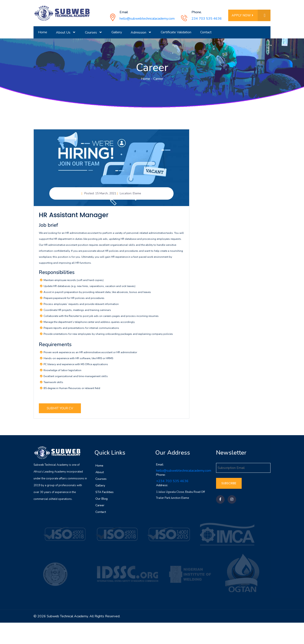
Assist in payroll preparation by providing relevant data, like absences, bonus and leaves (97, 294)
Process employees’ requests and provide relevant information (81, 306)
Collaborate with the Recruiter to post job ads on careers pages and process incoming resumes (101, 318)
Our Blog (102, 501)
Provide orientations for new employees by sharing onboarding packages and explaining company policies (108, 336)
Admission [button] (139, 32)
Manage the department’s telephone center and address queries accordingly (89, 324)
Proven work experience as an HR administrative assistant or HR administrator (90, 354)
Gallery (117, 32)
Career (100, 507)
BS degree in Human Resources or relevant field (72, 390)
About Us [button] (64, 32)
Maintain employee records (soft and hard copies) (74, 282)
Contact (206, 32)
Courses (101, 481)
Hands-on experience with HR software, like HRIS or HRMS (78, 360)
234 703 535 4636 (207, 19)
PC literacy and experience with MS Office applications (76, 366)
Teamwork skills (53, 384)
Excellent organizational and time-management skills (76, 378)
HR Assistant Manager (74, 217)
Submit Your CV (60, 410)
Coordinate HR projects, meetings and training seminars (77, 312)
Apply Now (251, 15)
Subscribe (229, 485)
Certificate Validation (176, 32)
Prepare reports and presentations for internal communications (81, 330)
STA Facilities (104, 494)
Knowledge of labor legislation (62, 372)
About (100, 474)
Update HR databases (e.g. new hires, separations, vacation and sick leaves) (89, 288)
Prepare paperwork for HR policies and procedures (74, 300)
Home (43, 32)
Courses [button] (91, 32)
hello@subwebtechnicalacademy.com (147, 19)
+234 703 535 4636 (172, 483)
